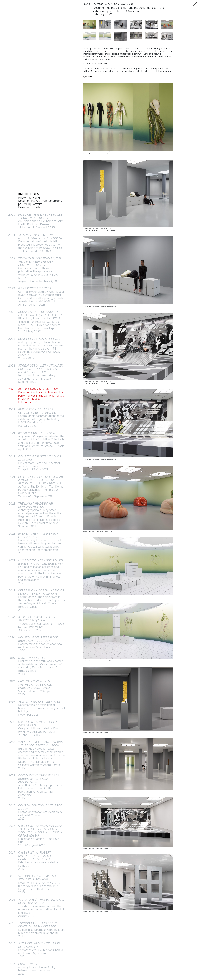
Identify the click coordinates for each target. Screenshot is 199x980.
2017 (12, 821)
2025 (12, 230)
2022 (12, 328)
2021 (12, 448)
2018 (12, 737)
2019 (12, 673)
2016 (12, 892)
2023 (12, 274)
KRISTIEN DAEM (29, 210)
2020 (12, 633)
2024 (12, 250)
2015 (12, 939)
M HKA (90, 78)
